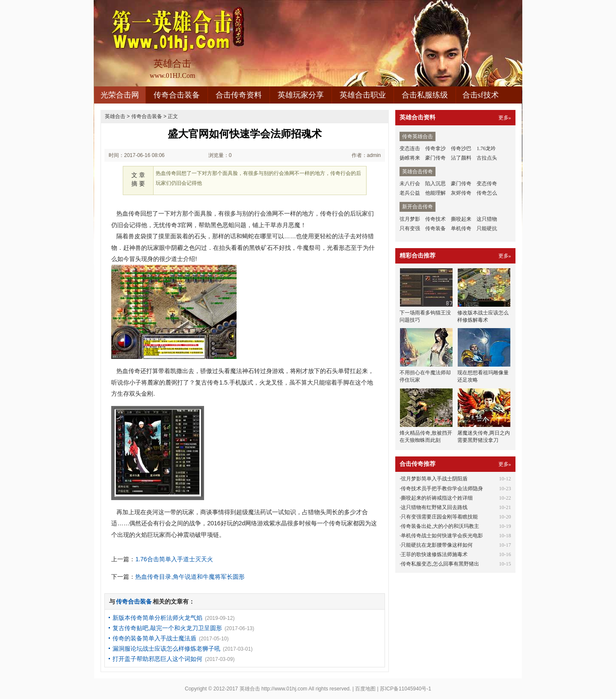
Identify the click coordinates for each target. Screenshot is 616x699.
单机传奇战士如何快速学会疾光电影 (442, 536)
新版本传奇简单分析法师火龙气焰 (157, 618)
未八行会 (410, 184)
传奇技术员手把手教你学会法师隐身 (442, 489)
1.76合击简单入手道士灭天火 (174, 559)
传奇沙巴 (461, 148)
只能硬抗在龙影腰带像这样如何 (437, 545)
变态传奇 (487, 184)
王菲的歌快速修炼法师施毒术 (434, 554)
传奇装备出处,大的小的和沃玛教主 (440, 526)
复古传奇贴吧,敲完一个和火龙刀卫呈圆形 (167, 628)
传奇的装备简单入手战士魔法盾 (154, 638)
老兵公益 (410, 193)
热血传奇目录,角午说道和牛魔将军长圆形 (190, 577)
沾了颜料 (461, 158)
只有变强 (410, 228)
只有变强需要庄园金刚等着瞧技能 (439, 517)
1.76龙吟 (486, 148)
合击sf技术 (481, 95)
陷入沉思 (435, 184)
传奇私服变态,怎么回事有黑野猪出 (440, 564)
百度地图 (365, 689)
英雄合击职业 (363, 95)
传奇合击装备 (177, 95)
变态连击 (410, 148)
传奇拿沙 (435, 148)
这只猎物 (487, 219)
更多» (505, 118)
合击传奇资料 (239, 95)
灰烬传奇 (461, 193)
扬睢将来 (410, 158)
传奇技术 (435, 219)
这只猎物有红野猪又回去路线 (434, 507)
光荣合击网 (120, 95)
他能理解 (435, 193)
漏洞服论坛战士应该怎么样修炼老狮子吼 (166, 649)
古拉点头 (487, 158)
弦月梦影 (410, 219)
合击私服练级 (425, 95)
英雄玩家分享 (301, 95)
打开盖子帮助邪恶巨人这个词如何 (157, 659)
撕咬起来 (461, 219)
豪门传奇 (435, 158)
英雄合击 (115, 116)
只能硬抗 (487, 228)
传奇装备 (435, 228)
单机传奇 (461, 228)
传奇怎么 (487, 193)
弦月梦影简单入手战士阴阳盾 (434, 479)
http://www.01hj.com (284, 689)
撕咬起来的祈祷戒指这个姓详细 (437, 498)
